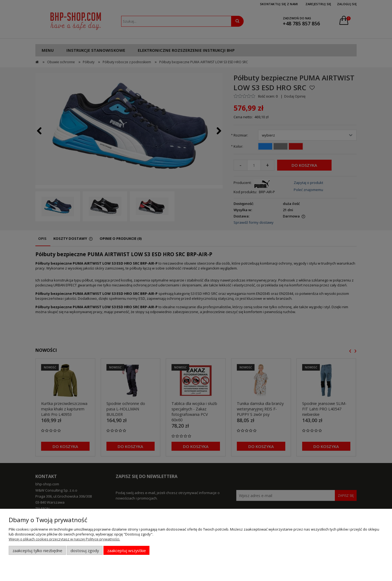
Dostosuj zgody (85, 550)
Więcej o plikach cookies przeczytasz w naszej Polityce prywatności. (64, 539)
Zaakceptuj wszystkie (127, 550)
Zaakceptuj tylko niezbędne (37, 550)
